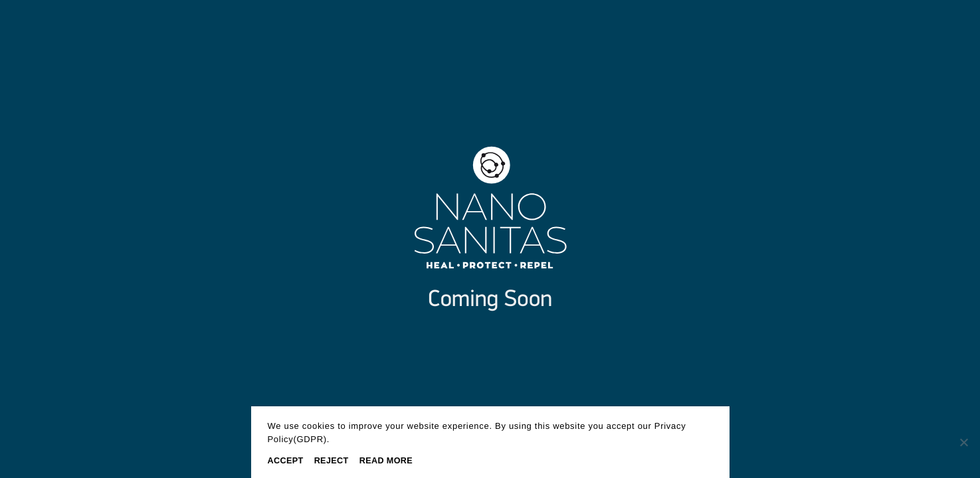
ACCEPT (286, 461)
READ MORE (386, 461)
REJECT (332, 461)
